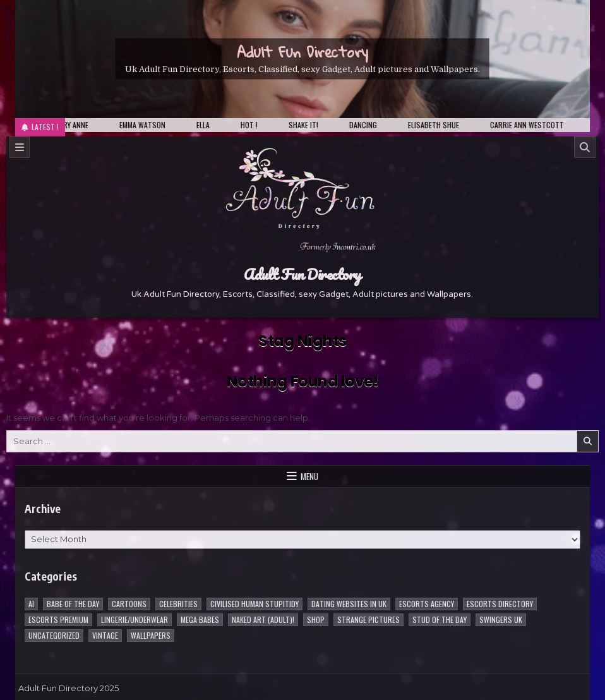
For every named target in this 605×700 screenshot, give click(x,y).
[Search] (585, 147)
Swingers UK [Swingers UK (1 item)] (501, 619)
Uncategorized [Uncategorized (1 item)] (54, 635)
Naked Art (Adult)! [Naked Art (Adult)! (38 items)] (263, 619)
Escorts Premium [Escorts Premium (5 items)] (58, 619)
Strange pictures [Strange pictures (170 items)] (368, 619)
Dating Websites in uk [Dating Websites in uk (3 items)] (349, 604)
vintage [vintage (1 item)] (105, 635)
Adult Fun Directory (302, 52)
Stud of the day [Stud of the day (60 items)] (440, 619)
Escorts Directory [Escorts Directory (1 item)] (500, 604)
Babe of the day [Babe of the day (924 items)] (73, 604)
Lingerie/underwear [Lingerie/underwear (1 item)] (135, 619)
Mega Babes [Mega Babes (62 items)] (200, 619)
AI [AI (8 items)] (31, 604)
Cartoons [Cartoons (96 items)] (129, 604)
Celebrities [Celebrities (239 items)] (178, 604)
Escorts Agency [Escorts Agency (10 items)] (427, 604)
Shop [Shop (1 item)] (316, 619)
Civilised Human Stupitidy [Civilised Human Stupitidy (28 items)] (255, 604)
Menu (309, 476)
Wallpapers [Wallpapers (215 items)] (151, 635)
